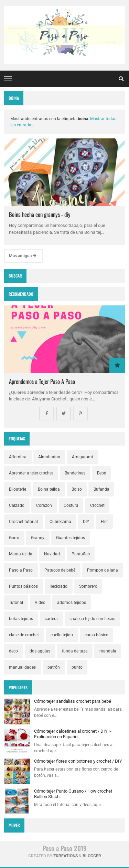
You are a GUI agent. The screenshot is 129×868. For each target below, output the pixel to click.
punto (77, 667)
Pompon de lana (103, 570)
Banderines (75, 473)
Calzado (17, 505)
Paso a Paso (21, 570)
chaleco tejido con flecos (92, 619)
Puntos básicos (23, 586)
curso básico (96, 635)
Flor (104, 522)
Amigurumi (82, 457)
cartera (51, 619)
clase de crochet (24, 635)
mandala (108, 651)
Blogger (92, 856)
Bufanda (101, 489)
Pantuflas (81, 554)
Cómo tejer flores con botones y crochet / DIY (78, 761)
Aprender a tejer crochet (31, 473)
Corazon (44, 505)
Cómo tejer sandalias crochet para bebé (73, 701)
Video (40, 603)
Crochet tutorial (23, 522)
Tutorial (16, 603)
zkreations (66, 856)
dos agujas (40, 651)
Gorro (14, 538)
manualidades (22, 667)
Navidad (52, 554)
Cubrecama (60, 522)
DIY (86, 522)
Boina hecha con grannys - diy (40, 214)
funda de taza (75, 651)
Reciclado (58, 586)
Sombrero (88, 586)
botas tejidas (21, 619)
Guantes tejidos (71, 538)
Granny (38, 538)
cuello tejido (62, 635)
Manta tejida (21, 554)
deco (13, 651)
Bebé (101, 473)
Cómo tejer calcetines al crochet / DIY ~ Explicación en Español (73, 734)
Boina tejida (49, 489)
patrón (54, 667)
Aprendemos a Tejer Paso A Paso (42, 381)
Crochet (97, 505)
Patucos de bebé (60, 570)
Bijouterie (18, 489)
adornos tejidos (72, 603)
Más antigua (23, 256)
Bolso (77, 489)
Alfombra (18, 457)
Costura (71, 505)
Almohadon (49, 457)
